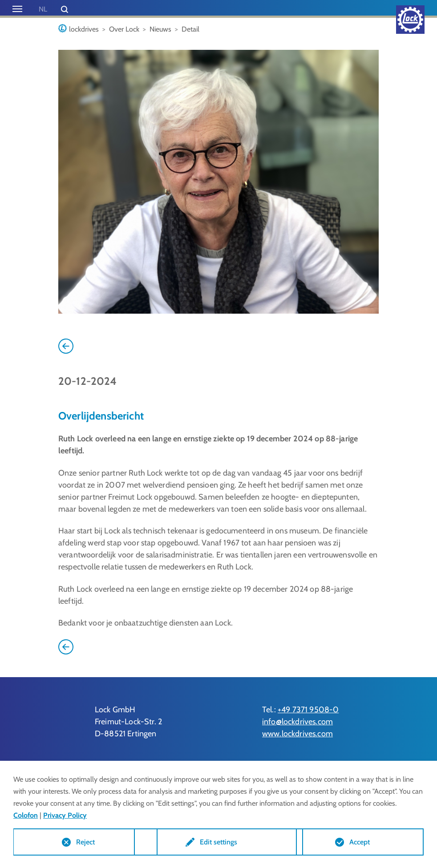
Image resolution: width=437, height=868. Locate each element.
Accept (360, 842)
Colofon (26, 814)
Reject (77, 842)
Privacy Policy (65, 814)
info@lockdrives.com (297, 722)
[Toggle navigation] (17, 9)
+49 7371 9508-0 (308, 710)
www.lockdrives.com (297, 734)
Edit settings (218, 842)
